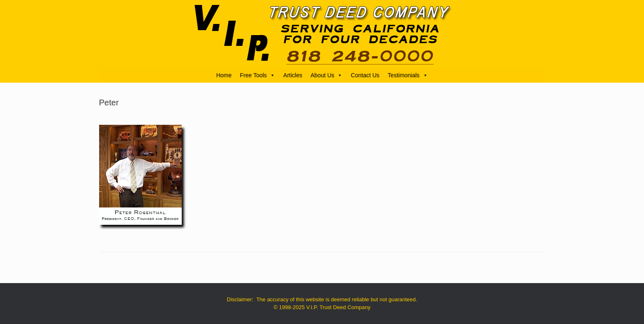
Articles (293, 75)
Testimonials (408, 75)
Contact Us (365, 75)
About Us (327, 75)
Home (224, 75)
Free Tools (258, 75)
